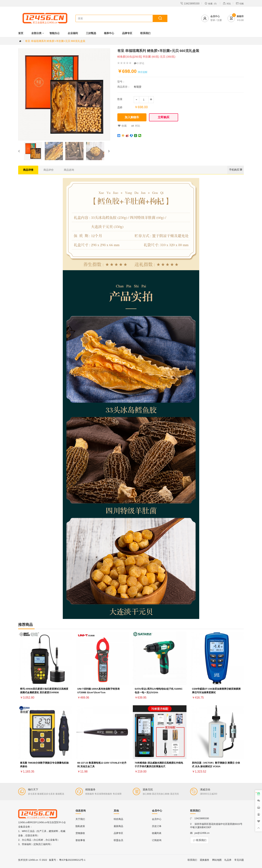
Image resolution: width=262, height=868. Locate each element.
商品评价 (49, 170)
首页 (21, 33)
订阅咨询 (157, 840)
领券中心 (109, 33)
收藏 (122, 126)
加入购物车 (132, 117)
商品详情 (28, 170)
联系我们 (145, 33)
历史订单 (157, 826)
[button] (19, 151)
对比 (136, 126)
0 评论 (139, 63)
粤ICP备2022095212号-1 (72, 860)
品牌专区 (127, 33)
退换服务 (205, 860)
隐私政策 (80, 826)
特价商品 (118, 819)
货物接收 (80, 833)
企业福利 (73, 33)
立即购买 (164, 117)
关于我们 (80, 819)
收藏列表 (157, 833)
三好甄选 (91, 33)
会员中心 (157, 819)
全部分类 (36, 33)
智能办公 (55, 33)
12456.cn (33, 860)
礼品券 (228, 860)
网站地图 (217, 860)
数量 (120, 99)
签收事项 (80, 840)
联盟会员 (118, 840)
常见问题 (239, 860)
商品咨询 (69, 170)
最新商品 (118, 826)
